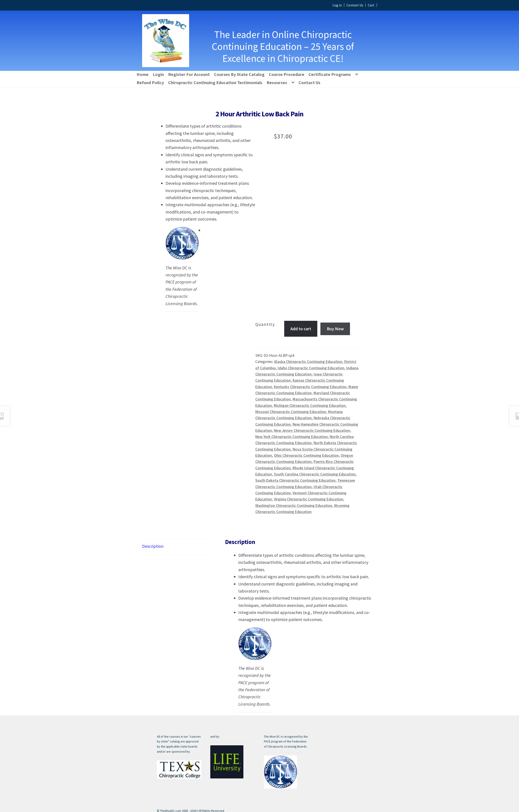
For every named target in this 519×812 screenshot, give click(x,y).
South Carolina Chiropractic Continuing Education (315, 474)
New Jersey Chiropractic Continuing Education (312, 431)
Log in (337, 5)
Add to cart (301, 329)
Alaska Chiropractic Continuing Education (308, 362)
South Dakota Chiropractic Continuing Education (295, 480)
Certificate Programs (330, 74)
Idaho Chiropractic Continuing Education (311, 368)
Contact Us (355, 5)
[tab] (177, 546)
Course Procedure (287, 74)
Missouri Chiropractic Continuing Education (291, 412)
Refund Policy (150, 82)
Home (143, 74)
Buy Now (335, 329)
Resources (277, 82)
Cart (371, 5)
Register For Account (189, 74)
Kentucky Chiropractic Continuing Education (310, 387)
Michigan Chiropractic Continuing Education (310, 406)
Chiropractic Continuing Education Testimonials (215, 82)
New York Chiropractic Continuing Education (291, 437)
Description (153, 546)
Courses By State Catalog (239, 74)
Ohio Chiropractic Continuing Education (306, 455)
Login (158, 74)
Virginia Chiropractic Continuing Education (308, 499)
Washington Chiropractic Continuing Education (294, 506)
